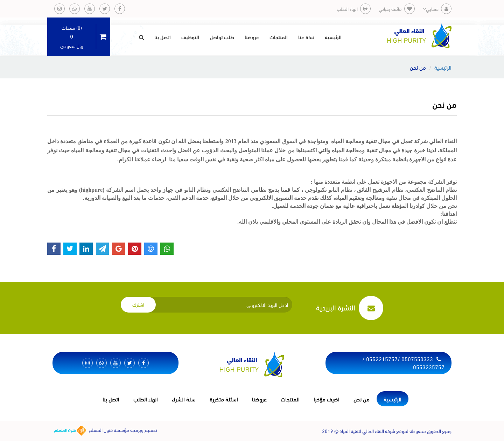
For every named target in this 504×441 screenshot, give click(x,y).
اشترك (138, 304)
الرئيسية (333, 37)
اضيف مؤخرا (327, 399)
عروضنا (252, 37)
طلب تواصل (222, 37)
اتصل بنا (163, 37)
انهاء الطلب (146, 399)
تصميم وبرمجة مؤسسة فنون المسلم (106, 431)
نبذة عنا (306, 37)
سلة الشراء (184, 399)
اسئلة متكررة (224, 399)
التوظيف (190, 37)
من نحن (362, 399)
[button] (141, 37)
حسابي (437, 9)
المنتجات (279, 37)
